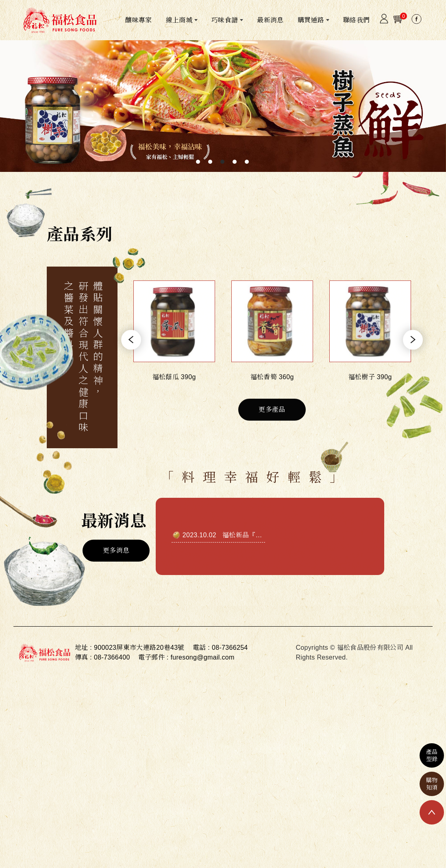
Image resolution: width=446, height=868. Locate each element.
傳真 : (83, 657)
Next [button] (413, 361)
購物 (432, 784)
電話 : (201, 648)
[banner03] (223, 106)
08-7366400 (112, 657)
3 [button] (222, 162)
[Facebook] (416, 21)
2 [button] (210, 162)
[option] (223, 106)
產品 (432, 756)
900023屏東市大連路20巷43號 (139, 648)
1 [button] (198, 162)
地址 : (83, 648)
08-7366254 (230, 648)
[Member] (384, 21)
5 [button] (247, 162)
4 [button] (235, 162)
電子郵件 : (153, 657)
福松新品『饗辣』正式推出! (263, 556)
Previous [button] (131, 361)
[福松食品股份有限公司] (60, 20)
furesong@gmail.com (202, 657)
